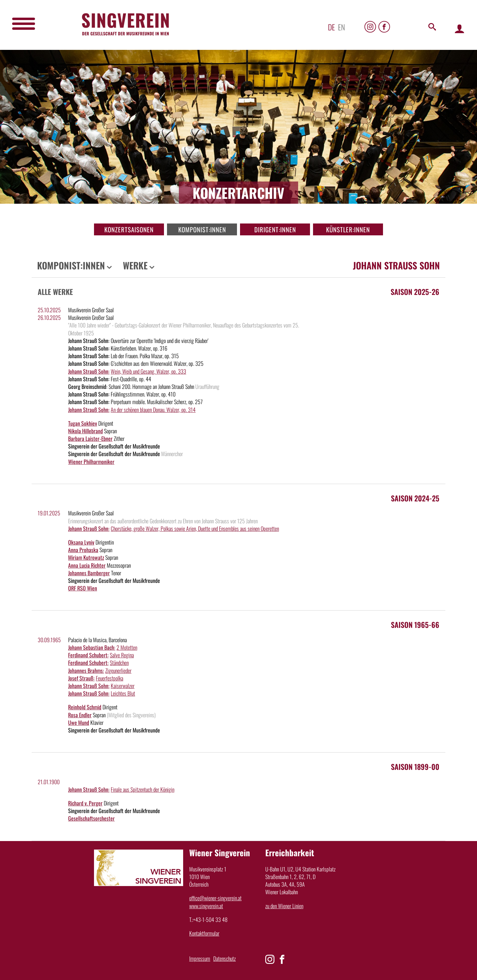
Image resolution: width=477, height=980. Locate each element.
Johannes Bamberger (89, 573)
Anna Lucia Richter (87, 565)
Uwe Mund (79, 722)
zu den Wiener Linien (284, 906)
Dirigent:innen (275, 229)
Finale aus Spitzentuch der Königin (143, 789)
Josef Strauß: (81, 678)
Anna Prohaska (83, 550)
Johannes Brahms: (86, 670)
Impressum (200, 958)
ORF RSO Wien (83, 588)
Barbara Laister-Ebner (90, 438)
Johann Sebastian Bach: (92, 647)
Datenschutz (225, 958)
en (341, 27)
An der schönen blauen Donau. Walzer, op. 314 (153, 410)
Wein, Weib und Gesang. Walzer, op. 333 (148, 371)
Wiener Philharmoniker (91, 462)
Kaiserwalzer (123, 686)
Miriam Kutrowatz (86, 557)
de (331, 27)
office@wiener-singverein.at (215, 898)
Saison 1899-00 (415, 767)
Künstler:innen (348, 229)
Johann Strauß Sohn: (89, 371)
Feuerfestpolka (110, 678)
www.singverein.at (206, 906)
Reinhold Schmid (85, 707)
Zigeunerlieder (118, 670)
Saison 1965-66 (415, 625)
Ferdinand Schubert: (88, 655)
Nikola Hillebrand (85, 431)
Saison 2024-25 (415, 498)
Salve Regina (122, 655)
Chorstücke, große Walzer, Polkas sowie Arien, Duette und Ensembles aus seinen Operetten (195, 528)
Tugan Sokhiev (83, 423)
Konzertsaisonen (129, 229)
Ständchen (119, 663)
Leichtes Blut (123, 693)
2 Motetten (127, 647)
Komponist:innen (202, 229)
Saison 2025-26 (415, 292)
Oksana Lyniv (81, 542)
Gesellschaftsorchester (91, 818)
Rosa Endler (80, 715)
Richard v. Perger (85, 803)
